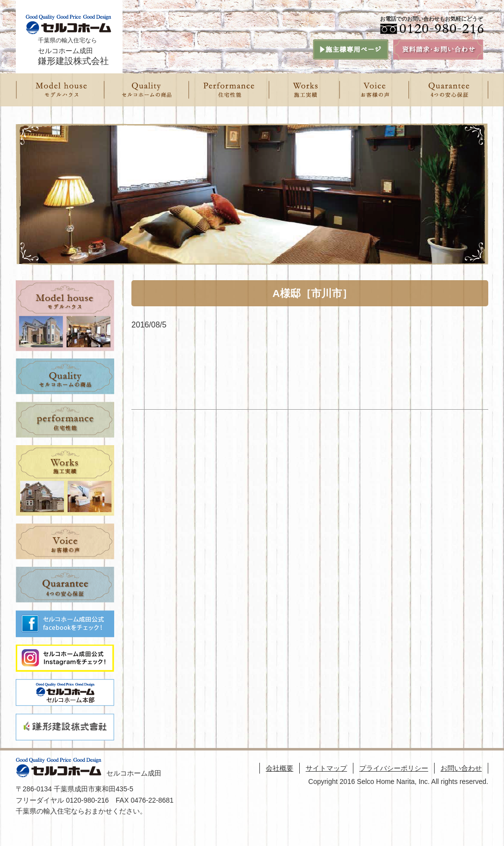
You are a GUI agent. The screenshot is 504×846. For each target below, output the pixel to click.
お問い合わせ (461, 768)
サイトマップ (326, 768)
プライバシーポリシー (394, 768)
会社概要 (280, 768)
